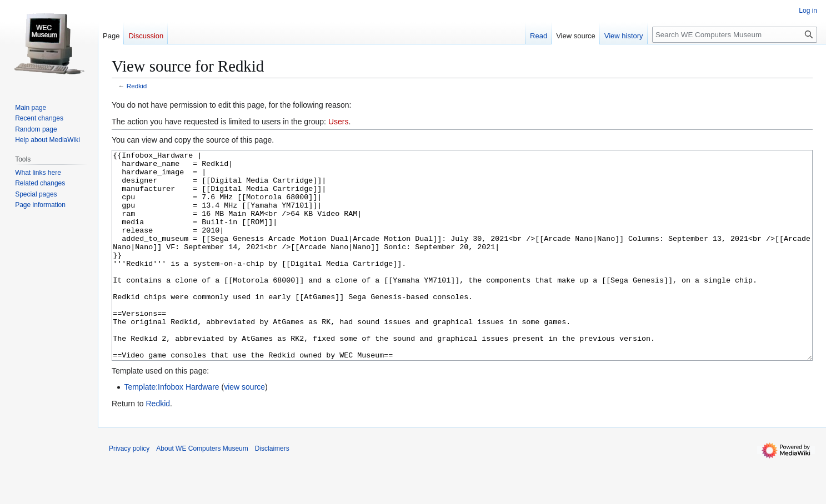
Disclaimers (272, 490)
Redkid (137, 86)
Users (339, 122)
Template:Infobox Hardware (171, 429)
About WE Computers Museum (202, 490)
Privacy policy (129, 490)
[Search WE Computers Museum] (735, 35)
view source (244, 429)
